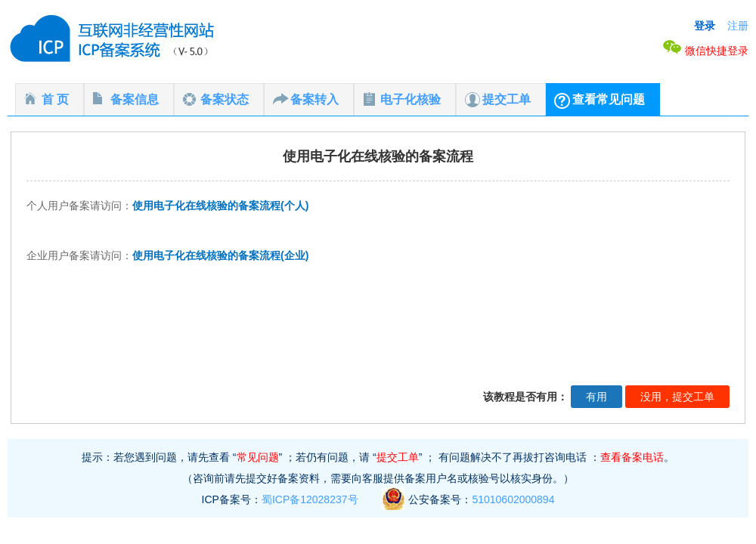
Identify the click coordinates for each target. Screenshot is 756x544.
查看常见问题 (609, 99)
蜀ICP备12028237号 (310, 499)
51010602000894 (513, 499)
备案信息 (135, 99)
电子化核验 (411, 99)
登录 (705, 26)
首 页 (55, 99)
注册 (738, 26)
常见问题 (258, 457)
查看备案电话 (632, 457)
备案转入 (314, 99)
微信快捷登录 (705, 51)
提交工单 (507, 99)
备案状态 (225, 99)
